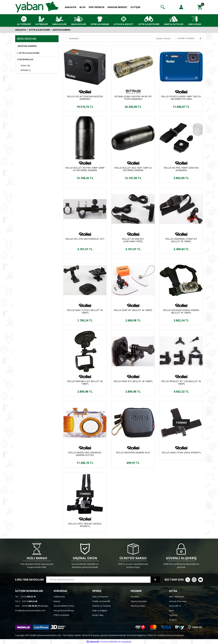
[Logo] (37, 7)
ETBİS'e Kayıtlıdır (62, 615)
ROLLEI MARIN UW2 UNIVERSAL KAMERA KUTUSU (85, 454)
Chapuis (173, 620)
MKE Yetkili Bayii (177, 597)
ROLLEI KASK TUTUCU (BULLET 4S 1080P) (85, 311)
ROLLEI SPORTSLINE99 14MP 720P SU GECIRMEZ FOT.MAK (181, 98)
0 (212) (25, 597)
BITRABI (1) (26, 70)
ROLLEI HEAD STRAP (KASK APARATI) (181, 453)
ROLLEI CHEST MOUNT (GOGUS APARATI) (85, 525)
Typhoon (173, 615)
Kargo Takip (98, 615)
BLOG (82, 7)
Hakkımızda (59, 597)
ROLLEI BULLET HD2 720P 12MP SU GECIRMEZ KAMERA (133, 169)
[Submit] (155, 580)
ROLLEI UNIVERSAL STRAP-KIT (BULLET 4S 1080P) (181, 240)
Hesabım (135, 597)
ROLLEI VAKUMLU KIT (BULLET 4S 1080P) (85, 383)
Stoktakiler (74, 38)
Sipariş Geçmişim (139, 601)
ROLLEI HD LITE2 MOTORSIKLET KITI (85, 239)
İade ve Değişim (100, 610)
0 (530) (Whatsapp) (32, 606)
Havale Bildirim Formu (64, 606)
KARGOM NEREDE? (117, 7)
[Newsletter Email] (98, 580)
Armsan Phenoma (178, 601)
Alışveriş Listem (138, 606)
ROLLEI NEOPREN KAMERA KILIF (133, 453)
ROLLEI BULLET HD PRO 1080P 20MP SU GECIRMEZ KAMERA (85, 169)
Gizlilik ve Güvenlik (101, 601)
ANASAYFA (71, 7)
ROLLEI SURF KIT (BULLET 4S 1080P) (133, 310)
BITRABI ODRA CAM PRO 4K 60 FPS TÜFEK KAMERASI (133, 98)
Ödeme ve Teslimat (101, 606)
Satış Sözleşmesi (100, 597)
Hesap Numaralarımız (64, 610)
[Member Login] (181, 7)
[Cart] (200, 7)
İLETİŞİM (135, 7)
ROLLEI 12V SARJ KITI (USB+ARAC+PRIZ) (133, 240)
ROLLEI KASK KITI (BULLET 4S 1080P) (133, 381)
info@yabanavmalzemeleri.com (30, 610)
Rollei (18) (25, 65)
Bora (171, 610)
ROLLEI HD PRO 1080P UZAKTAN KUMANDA (181, 169)
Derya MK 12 (175, 606)
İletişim (57, 601)
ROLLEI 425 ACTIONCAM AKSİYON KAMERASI (85, 98)
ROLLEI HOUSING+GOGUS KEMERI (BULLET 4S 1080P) (181, 311)
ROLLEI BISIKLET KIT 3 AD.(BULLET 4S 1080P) (181, 383)
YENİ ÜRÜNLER (96, 7)
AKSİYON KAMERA (62, 30)
